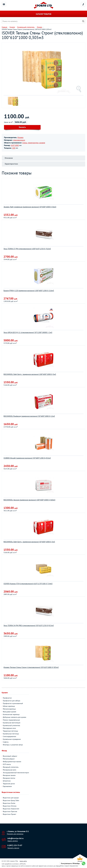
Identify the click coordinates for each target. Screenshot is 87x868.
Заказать (22, 127)
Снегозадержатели (9, 736)
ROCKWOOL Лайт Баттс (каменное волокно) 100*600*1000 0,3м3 (30, 374)
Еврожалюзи (7, 786)
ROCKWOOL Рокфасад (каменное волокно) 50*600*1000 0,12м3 (29, 416)
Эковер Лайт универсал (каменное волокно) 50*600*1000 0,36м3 (30, 207)
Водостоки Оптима (10, 806)
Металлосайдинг (9, 759)
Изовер (20, 137)
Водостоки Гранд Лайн (11, 800)
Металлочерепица (9, 709)
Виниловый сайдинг (10, 756)
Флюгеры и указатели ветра (13, 745)
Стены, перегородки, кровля (34, 143)
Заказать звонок (13, 848)
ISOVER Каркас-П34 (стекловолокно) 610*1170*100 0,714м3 (28, 584)
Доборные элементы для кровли (15, 717)
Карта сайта (23, 861)
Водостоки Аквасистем (11, 809)
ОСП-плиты (7, 764)
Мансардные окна (9, 728)
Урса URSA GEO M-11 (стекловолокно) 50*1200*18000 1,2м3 (28, 332)
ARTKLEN (23, 864)
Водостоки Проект (9, 814)
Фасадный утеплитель (11, 767)
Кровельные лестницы (11, 734)
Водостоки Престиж (10, 811)
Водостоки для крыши (11, 798)
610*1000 (15, 145)
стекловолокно (19, 140)
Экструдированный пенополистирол (16, 773)
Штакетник (7, 781)
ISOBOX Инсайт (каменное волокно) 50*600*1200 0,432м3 (27, 458)
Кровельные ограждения (12, 739)
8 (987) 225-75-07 (15, 845)
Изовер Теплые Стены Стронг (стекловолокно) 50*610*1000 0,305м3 (31, 667)
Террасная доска (9, 784)
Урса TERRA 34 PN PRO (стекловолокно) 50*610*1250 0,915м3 (29, 625)
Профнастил (7, 698)
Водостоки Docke (9, 803)
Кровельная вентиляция (12, 723)
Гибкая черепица (9, 706)
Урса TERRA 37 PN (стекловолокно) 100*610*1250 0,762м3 (27, 249)
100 (14, 148)
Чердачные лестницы (10, 731)
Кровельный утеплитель (11, 725)
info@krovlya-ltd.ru (15, 838)
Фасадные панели (9, 775)
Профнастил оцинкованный (13, 703)
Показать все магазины (15, 834)
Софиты (6, 742)
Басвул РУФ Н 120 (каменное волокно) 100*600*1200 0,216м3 (29, 291)
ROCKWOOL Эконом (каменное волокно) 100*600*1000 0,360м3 (29, 500)
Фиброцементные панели (12, 762)
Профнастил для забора (11, 701)
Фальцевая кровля (9, 712)
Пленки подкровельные (11, 720)
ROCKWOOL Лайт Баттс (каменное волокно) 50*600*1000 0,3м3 (29, 542)
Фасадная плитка (9, 778)
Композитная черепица (11, 714)
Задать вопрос (13, 841)
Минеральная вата (9, 770)
